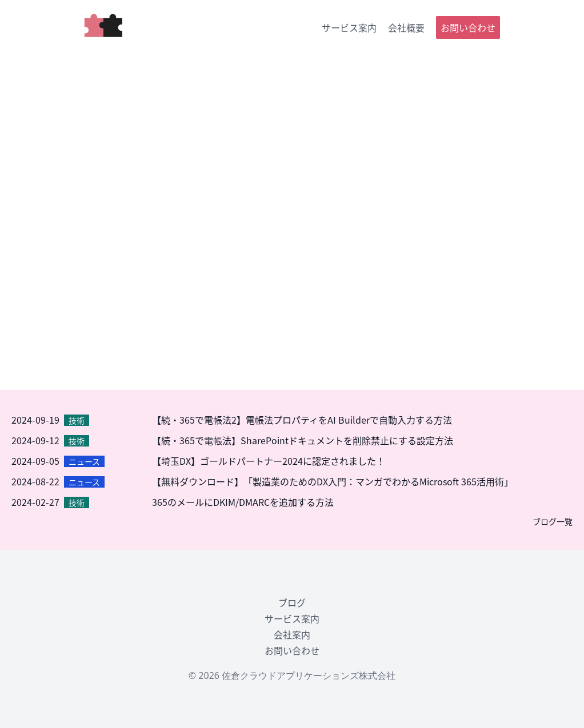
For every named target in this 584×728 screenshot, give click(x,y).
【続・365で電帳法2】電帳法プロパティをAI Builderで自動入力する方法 (302, 420)
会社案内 (292, 634)
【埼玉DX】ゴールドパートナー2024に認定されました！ (269, 461)
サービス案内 (349, 27)
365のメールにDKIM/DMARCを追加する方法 (243, 502)
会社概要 (406, 27)
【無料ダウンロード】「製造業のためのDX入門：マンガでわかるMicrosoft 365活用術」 (333, 481)
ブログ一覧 (553, 521)
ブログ (292, 602)
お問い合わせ (468, 27)
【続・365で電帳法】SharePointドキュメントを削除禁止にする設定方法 (303, 440)
